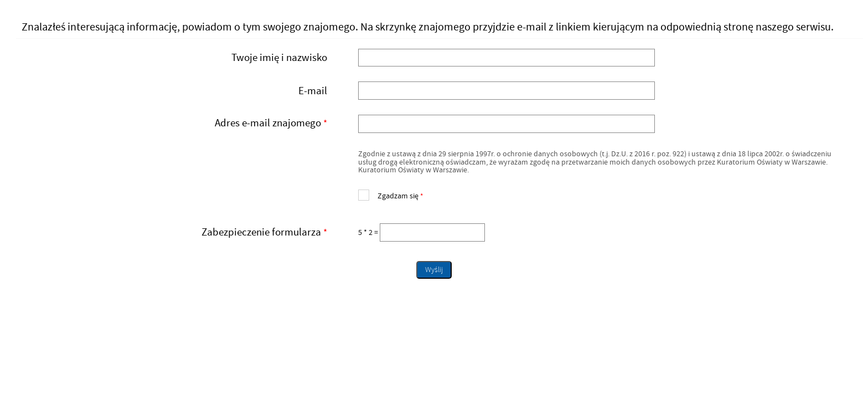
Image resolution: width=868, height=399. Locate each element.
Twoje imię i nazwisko (279, 58)
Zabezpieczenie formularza (175, 232)
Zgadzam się (391, 195)
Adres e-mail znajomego (175, 124)
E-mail (313, 90)
